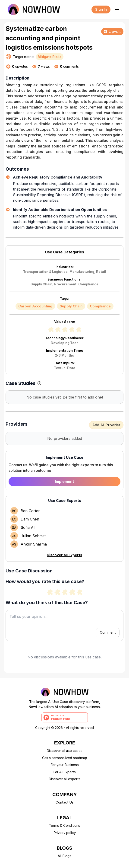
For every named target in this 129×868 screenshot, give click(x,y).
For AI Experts (64, 772)
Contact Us (65, 802)
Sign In (101, 9)
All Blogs (64, 856)
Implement (64, 482)
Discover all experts (64, 779)
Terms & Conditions (64, 825)
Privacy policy (65, 833)
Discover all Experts (64, 555)
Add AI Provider (106, 425)
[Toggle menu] (117, 10)
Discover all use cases (64, 751)
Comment (108, 632)
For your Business (65, 765)
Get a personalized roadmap (65, 758)
